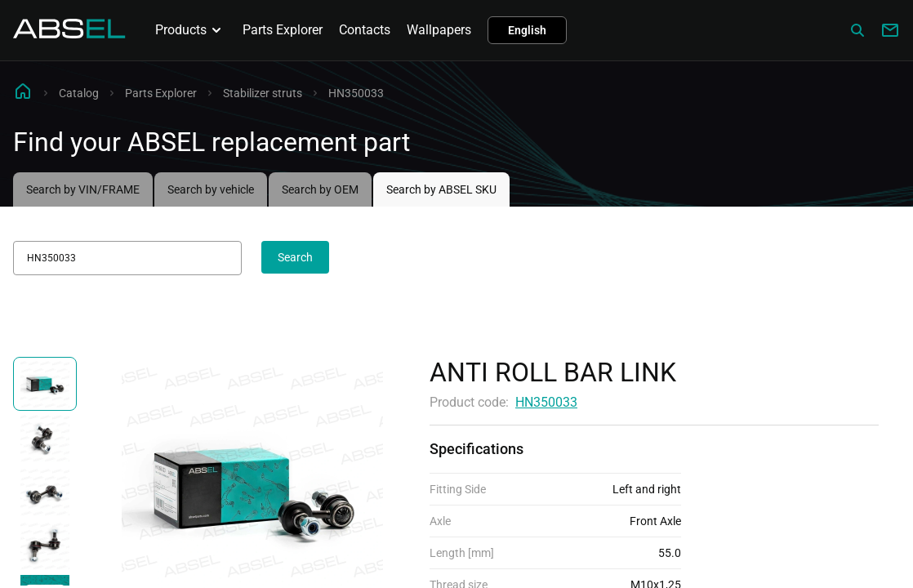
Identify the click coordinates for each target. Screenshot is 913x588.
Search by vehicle (211, 189)
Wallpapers (439, 30)
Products (191, 30)
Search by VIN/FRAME (83, 189)
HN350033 (546, 402)
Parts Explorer (283, 30)
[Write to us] (890, 30)
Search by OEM (320, 189)
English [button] (527, 30)
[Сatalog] (857, 30)
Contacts (365, 30)
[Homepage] (69, 34)
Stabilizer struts (263, 93)
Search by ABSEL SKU (441, 189)
